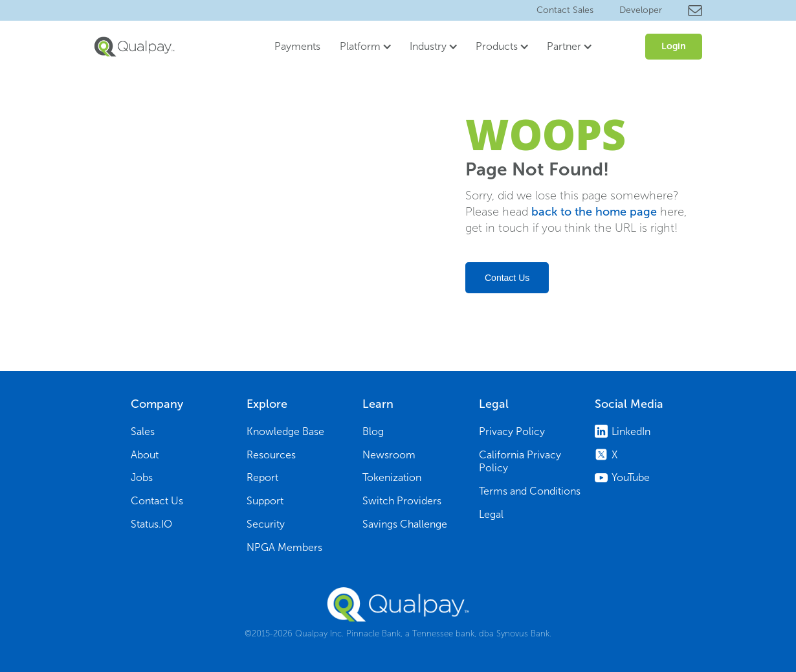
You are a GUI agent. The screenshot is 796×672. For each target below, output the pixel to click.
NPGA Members (284, 547)
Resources (271, 455)
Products (497, 46)
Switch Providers (402, 501)
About (145, 455)
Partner (564, 46)
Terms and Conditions (530, 491)
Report (262, 477)
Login (674, 46)
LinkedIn (631, 431)
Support (265, 501)
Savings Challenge (405, 524)
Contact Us (507, 278)
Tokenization (392, 477)
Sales (143, 431)
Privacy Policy (512, 431)
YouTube (631, 477)
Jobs (142, 477)
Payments (297, 46)
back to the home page (594, 212)
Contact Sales (565, 10)
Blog (373, 431)
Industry (428, 46)
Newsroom (389, 455)
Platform (360, 46)
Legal (491, 514)
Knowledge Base (285, 431)
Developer (641, 10)
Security (266, 524)
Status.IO (151, 524)
